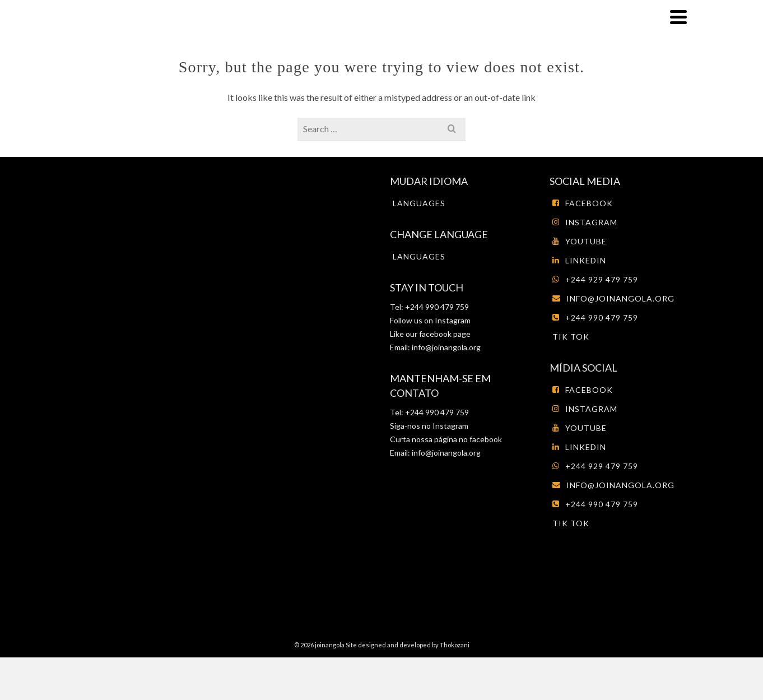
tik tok (571, 337)
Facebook (583, 203)
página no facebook (467, 439)
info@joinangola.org (446, 347)
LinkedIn (579, 260)
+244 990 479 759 (595, 317)
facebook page (445, 334)
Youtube (580, 241)
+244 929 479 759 (595, 279)
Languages (419, 203)
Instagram (452, 320)
